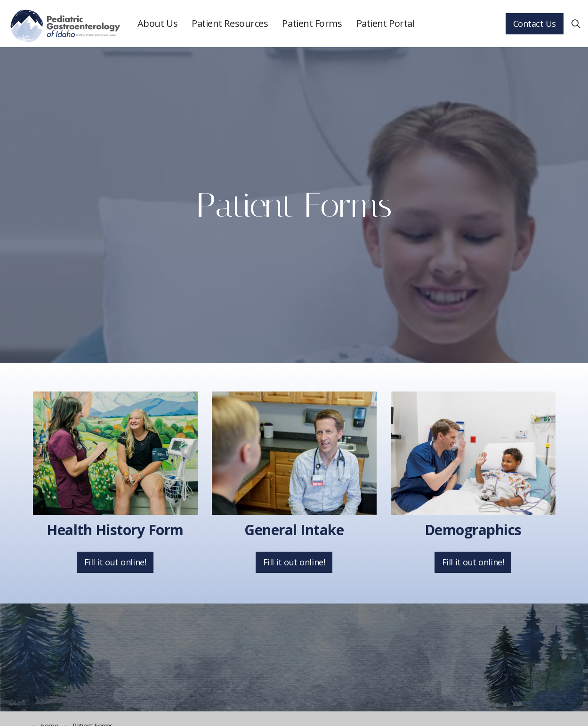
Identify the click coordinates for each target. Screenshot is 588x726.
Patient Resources (230, 23)
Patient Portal (386, 23)
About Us (157, 23)
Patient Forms (312, 23)
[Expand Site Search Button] (576, 24)
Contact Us (535, 24)
